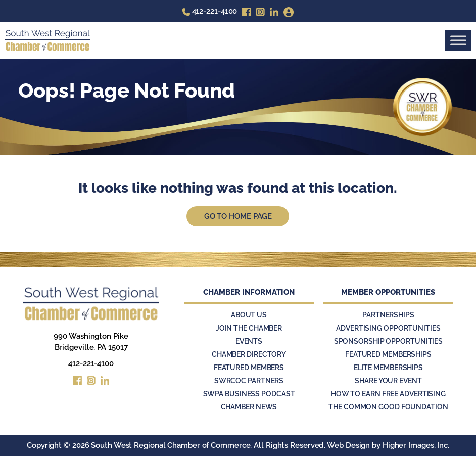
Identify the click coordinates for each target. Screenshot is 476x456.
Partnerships (388, 315)
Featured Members (249, 368)
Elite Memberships (388, 368)
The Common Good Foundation (388, 407)
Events (249, 341)
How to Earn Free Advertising (388, 394)
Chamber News (249, 407)
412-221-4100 (91, 363)
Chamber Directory (249, 354)
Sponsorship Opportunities (389, 341)
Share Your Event (388, 381)
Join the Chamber (249, 328)
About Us (249, 315)
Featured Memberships (388, 354)
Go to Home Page (238, 216)
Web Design (348, 445)
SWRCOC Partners (249, 381)
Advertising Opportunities (388, 328)
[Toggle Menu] (458, 40)
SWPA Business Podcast (249, 394)
